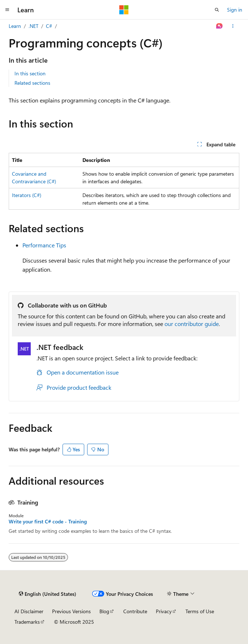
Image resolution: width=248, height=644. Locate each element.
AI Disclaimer (29, 611)
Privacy (164, 611)
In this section (30, 73)
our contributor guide (192, 324)
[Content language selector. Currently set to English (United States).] (48, 594)
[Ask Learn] (220, 26)
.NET (33, 26)
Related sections (32, 83)
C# (49, 26)
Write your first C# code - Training (48, 522)
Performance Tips (44, 245)
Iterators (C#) (27, 195)
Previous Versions (71, 611)
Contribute (135, 611)
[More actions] (233, 26)
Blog (104, 611)
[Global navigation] (7, 10)
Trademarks (27, 622)
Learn (15, 26)
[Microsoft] (124, 10)
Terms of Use (200, 611)
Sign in (235, 10)
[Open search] (217, 10)
